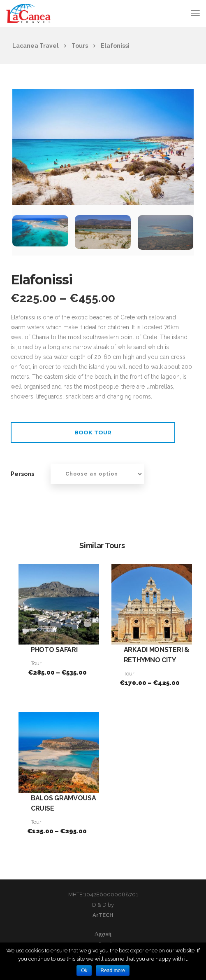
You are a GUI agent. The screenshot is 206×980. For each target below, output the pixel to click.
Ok (84, 971)
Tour (36, 663)
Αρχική (103, 934)
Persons (22, 474)
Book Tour (93, 432)
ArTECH (103, 915)
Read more (112, 971)
